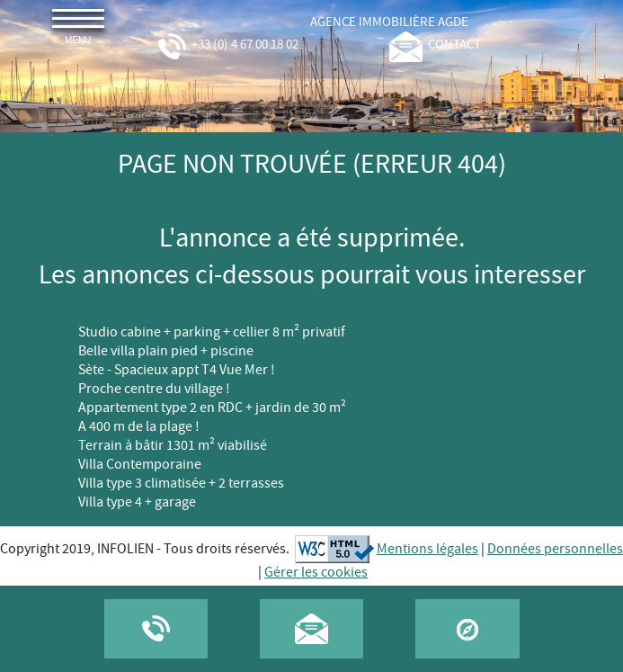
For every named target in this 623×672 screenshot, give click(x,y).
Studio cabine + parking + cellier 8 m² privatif (212, 332)
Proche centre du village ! (154, 389)
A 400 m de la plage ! (139, 427)
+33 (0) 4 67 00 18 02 (227, 45)
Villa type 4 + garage (137, 502)
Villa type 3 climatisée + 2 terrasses (181, 484)
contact (435, 45)
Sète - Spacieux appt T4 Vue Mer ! (177, 370)
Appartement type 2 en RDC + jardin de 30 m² (212, 408)
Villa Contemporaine (140, 465)
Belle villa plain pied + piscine (166, 351)
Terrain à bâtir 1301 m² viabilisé (173, 446)
